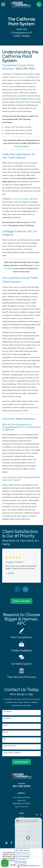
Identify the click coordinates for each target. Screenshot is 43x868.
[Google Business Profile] (6, 843)
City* (5, 739)
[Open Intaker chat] (19, 867)
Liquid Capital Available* (12, 753)
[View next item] (25, 589)
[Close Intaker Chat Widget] (41, 815)
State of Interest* (9, 746)
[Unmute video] (28, 838)
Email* (5, 725)
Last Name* (7, 718)
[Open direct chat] (37, 815)
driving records (20, 77)
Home (21, 817)
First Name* (7, 712)
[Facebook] (12, 843)
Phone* (6, 732)
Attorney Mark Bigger (20, 199)
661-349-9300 (21, 786)
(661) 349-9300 (25, 69)
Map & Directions (21, 807)
